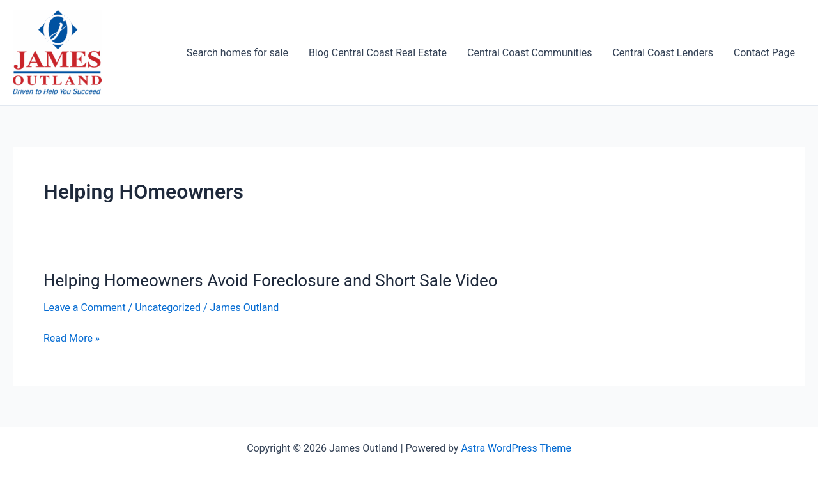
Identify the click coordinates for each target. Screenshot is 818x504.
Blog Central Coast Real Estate (378, 53)
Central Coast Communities (529, 53)
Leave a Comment (85, 308)
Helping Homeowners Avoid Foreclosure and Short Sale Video (271, 280)
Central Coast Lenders (662, 53)
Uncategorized (168, 308)
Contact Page (764, 53)
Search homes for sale (237, 53)
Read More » (72, 339)
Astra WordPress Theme (516, 448)
